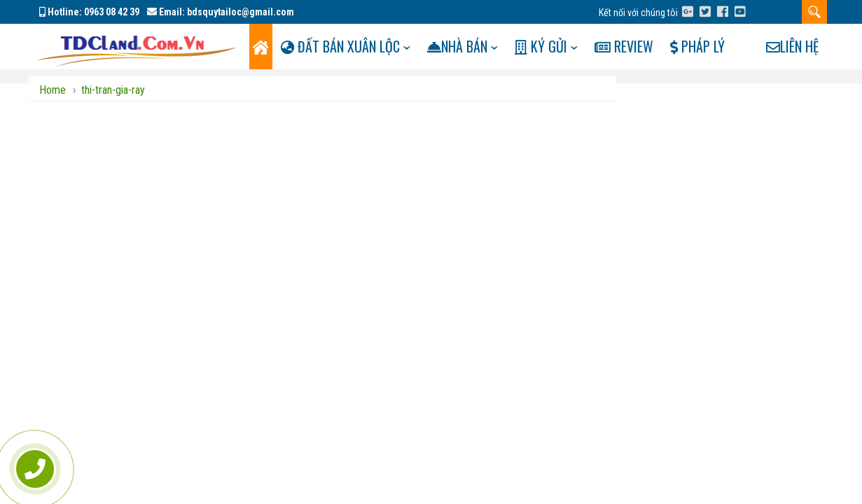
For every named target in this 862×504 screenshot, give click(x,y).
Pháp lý (721, 46)
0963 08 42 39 (112, 12)
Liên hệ (792, 92)
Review (644, 46)
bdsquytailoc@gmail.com (241, 12)
